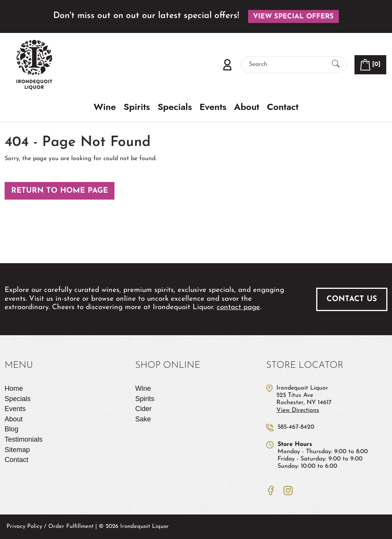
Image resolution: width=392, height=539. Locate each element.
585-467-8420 (296, 427)
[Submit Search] (336, 65)
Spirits (137, 107)
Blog (11, 429)
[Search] (287, 65)
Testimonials (24, 439)
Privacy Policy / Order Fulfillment (50, 527)
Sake (143, 419)
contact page (238, 307)
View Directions (298, 410)
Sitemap (17, 450)
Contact (283, 107)
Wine (105, 107)
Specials (175, 107)
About (247, 107)
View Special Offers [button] (293, 17)
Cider (143, 409)
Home (14, 388)
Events (213, 107)
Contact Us (352, 299)
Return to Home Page (60, 191)
